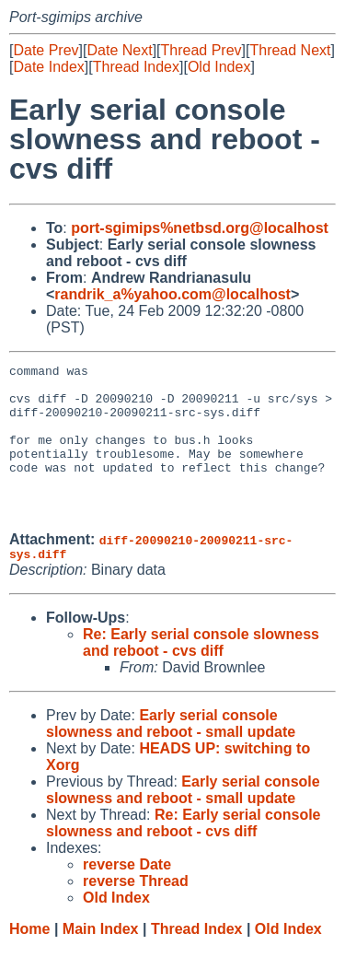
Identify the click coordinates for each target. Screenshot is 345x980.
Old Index (219, 67)
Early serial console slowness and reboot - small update (171, 757)
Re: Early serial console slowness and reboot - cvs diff (201, 676)
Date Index (48, 67)
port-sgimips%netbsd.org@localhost (200, 228)
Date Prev (46, 50)
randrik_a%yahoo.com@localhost (172, 294)
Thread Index (136, 67)
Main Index (101, 962)
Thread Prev (201, 50)
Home (29, 962)
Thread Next (290, 50)
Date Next (119, 50)
